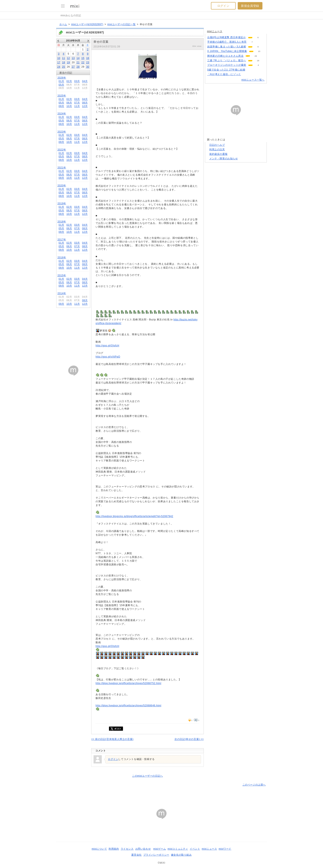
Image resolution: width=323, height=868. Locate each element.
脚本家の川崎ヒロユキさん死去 (225, 56)
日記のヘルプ (217, 145)
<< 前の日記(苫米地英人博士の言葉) (112, 739)
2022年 (62, 150)
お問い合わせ (143, 849)
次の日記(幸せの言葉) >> (189, 739)
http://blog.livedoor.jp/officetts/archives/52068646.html (128, 706)
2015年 (62, 275)
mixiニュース (215, 31)
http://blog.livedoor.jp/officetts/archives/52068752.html (128, 683)
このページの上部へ (254, 785)
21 (78, 62)
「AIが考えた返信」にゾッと (224, 74)
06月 (69, 103)
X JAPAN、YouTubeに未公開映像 (227, 51)
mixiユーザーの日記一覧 (121, 24)
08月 (85, 103)
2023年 (62, 132)
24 (59, 67)
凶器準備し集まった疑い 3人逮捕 (227, 47)
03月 (77, 81)
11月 (77, 106)
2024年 (62, 114)
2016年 (62, 258)
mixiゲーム (160, 849)
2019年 (62, 203)
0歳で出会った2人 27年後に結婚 (226, 70)
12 (68, 58)
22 (83, 62)
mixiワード (225, 849)
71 (251, 70)
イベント (195, 849)
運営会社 (136, 855)
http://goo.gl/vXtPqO (108, 357)
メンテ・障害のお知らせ (224, 159)
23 (88, 62)
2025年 (62, 96)
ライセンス (127, 849)
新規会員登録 (250, 6)
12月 (85, 106)
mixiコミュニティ (178, 849)
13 (73, 58)
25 (64, 67)
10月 (69, 106)
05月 (61, 85)
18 (64, 62)
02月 (69, 81)
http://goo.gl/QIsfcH (107, 346)
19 (68, 62)
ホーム (63, 24)
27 (73, 67)
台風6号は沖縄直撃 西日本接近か (227, 37)
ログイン (223, 6)
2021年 (62, 168)
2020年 (62, 186)
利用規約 (114, 849)
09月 (61, 106)
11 (64, 58)
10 (59, 58)
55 (246, 74)
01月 (61, 81)
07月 (77, 103)
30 (88, 67)
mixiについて (99, 849)
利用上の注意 (217, 149)
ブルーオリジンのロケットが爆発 (227, 65)
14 (78, 58)
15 (83, 58)
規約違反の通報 (218, 154)
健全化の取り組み (181, 855)
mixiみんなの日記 (71, 15)
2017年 (62, 240)
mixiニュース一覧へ (253, 80)
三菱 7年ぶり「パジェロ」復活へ (227, 60)
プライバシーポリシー (156, 855)
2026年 (62, 78)
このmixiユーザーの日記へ (147, 776)
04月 (85, 81)
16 (88, 58)
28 (78, 67)
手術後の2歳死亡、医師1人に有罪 (227, 42)
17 (59, 62)
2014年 (62, 293)
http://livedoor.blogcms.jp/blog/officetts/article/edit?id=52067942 (134, 516)
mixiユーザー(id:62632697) (87, 24)
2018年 (62, 222)
